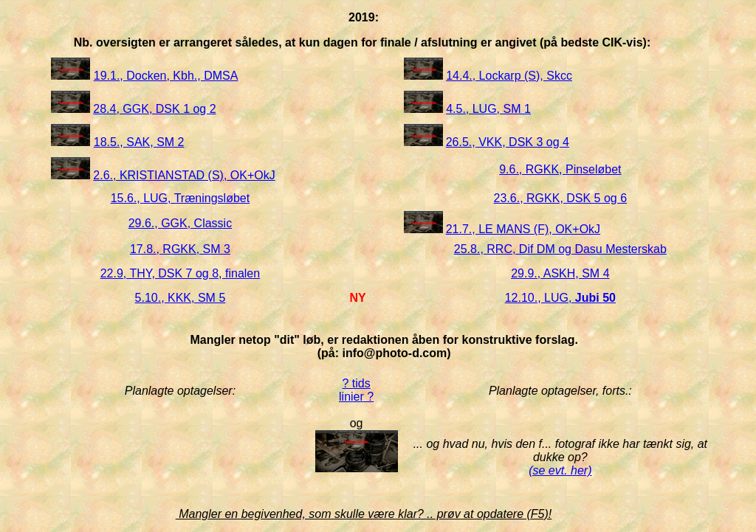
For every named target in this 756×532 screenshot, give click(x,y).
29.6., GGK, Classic (181, 223)
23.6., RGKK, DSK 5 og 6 (561, 198)
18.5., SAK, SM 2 (139, 142)
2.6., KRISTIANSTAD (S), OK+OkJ (184, 175)
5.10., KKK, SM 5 (181, 298)
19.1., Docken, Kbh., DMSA (166, 76)
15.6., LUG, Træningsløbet (181, 198)
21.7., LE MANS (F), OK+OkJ (523, 229)
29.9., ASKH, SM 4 (560, 273)
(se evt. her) (560, 470)
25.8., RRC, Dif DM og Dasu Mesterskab (560, 249)
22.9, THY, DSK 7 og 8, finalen (180, 273)
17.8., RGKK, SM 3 (180, 249)
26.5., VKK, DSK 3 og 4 (508, 142)
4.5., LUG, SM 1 (488, 109)
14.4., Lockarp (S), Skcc (509, 76)
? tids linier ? (356, 390)
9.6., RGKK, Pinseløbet (560, 169)
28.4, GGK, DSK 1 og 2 (154, 109)
